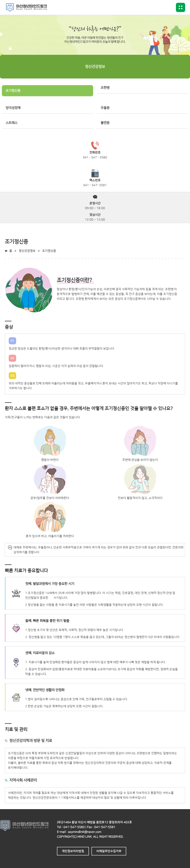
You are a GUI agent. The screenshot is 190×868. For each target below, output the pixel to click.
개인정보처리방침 (73, 851)
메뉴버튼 (181, 7)
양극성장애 (13, 108)
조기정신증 (13, 91)
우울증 (105, 108)
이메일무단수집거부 (109, 851)
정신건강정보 (27, 251)
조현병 (105, 88)
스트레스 (12, 123)
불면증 (105, 123)
